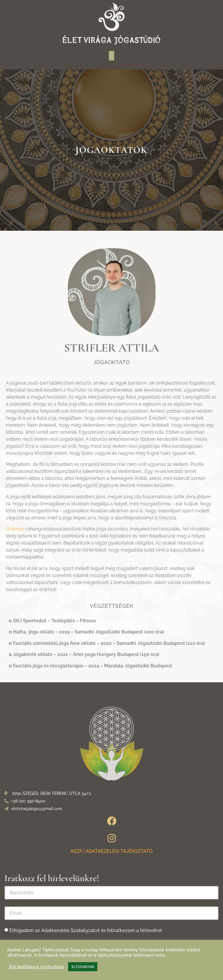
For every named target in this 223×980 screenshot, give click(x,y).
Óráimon (15, 529)
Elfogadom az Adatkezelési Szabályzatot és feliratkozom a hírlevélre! (86, 930)
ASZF (76, 851)
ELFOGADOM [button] (83, 967)
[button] (111, 56)
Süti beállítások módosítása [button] (36, 967)
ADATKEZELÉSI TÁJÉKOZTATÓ (119, 851)
